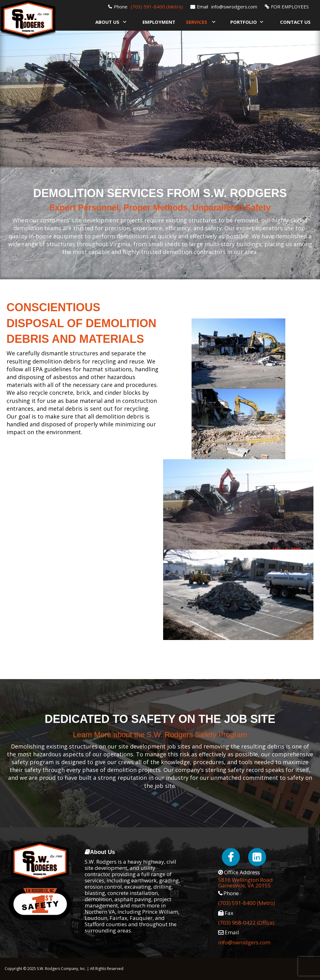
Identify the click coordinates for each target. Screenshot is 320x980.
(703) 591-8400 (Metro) (157, 7)
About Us (107, 22)
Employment (159, 22)
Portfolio (244, 22)
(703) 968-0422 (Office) (246, 923)
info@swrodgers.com (234, 7)
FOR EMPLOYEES (290, 7)
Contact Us (295, 22)
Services (197, 22)
